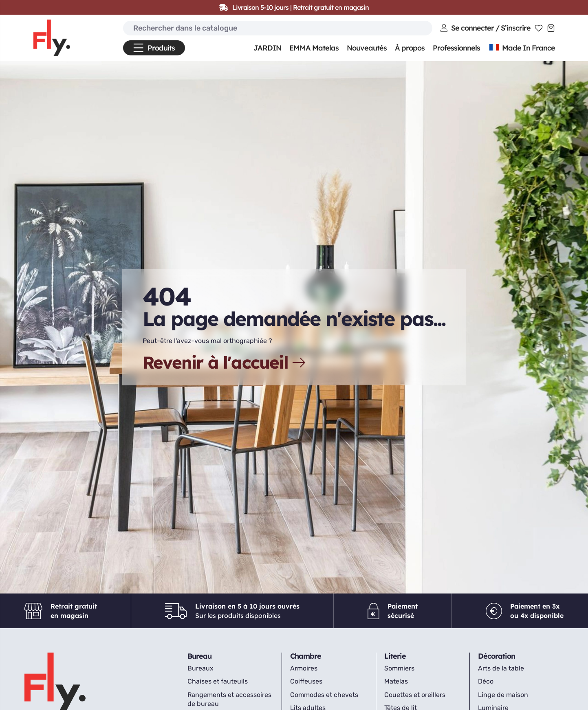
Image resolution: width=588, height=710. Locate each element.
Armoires (304, 668)
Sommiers (399, 668)
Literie (395, 656)
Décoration (497, 656)
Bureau (199, 656)
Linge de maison (503, 695)
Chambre (306, 656)
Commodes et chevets (324, 695)
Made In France (522, 48)
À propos (410, 48)
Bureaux (200, 668)
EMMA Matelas (314, 48)
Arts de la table (501, 668)
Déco (486, 681)
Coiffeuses (306, 681)
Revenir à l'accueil (225, 363)
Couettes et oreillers (415, 695)
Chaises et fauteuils (218, 681)
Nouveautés (367, 48)
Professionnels (456, 48)
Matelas (396, 681)
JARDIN (267, 48)
